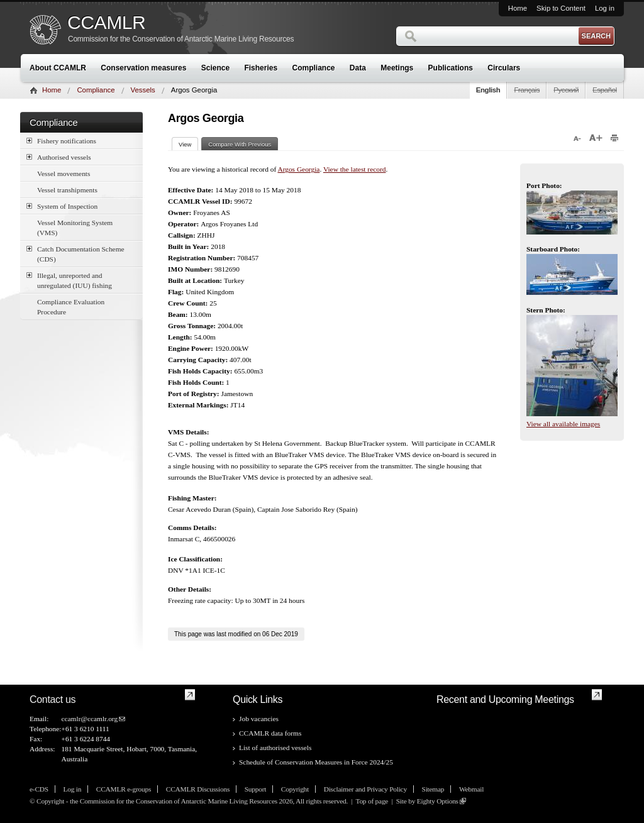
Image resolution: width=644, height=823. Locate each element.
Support (255, 789)
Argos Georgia (298, 169)
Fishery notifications (61, 141)
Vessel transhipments (67, 190)
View (188, 144)
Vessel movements (64, 174)
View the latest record (355, 169)
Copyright (295, 789)
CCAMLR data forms (270, 733)
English (488, 90)
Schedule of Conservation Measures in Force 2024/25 (316, 762)
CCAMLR (106, 23)
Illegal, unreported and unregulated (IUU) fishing (69, 280)
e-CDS (39, 789)
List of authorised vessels (275, 748)
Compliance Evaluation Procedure (71, 307)
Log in (605, 8)
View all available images (563, 424)
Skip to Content (561, 8)
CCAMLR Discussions (198, 789)
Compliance (314, 68)
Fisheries (261, 68)
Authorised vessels (59, 157)
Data (358, 68)
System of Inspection (62, 206)
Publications (451, 68)
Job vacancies (259, 719)
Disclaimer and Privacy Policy (365, 789)
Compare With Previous (240, 144)
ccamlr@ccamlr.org (89, 719)
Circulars (504, 68)
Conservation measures (143, 68)
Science (215, 68)
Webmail (471, 789)
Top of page (372, 801)
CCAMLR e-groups (124, 789)
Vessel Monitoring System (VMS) (75, 228)
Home (518, 8)
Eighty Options (438, 801)
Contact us (53, 699)
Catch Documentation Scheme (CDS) (75, 253)
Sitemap (433, 789)
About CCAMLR (58, 68)
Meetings (397, 68)
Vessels (143, 90)
